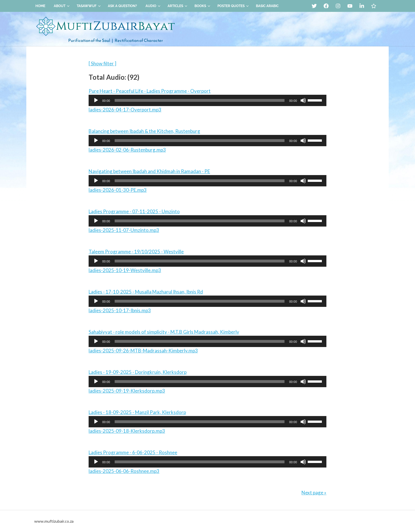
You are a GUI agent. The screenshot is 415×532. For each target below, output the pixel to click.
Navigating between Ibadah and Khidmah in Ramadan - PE (149, 171)
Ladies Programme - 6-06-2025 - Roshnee (133, 452)
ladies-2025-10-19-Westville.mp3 (125, 270)
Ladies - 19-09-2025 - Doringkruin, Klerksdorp (138, 372)
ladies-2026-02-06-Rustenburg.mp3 (127, 150)
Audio (153, 6)
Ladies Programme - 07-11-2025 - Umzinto (134, 211)
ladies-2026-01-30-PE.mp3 (118, 190)
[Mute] (303, 100)
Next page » (314, 493)
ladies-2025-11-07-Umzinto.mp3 (124, 230)
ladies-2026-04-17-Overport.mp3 (125, 110)
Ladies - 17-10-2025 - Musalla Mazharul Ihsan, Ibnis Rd (146, 292)
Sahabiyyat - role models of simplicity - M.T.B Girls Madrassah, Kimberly (164, 332)
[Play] (96, 100)
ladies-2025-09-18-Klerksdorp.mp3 (127, 431)
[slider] (200, 100)
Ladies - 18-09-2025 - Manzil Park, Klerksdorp (137, 412)
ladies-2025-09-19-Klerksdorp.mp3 (127, 391)
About (62, 6)
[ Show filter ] (102, 63)
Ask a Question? (122, 6)
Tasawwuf (89, 6)
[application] (207, 100)
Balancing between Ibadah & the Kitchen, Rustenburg (144, 131)
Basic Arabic (267, 6)
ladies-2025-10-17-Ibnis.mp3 (120, 310)
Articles (177, 6)
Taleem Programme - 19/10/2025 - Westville (136, 252)
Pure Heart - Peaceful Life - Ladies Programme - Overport (150, 91)
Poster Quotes (233, 6)
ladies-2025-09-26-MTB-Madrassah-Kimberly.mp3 (143, 351)
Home (40, 6)
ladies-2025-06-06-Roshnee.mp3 (124, 471)
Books (202, 6)
